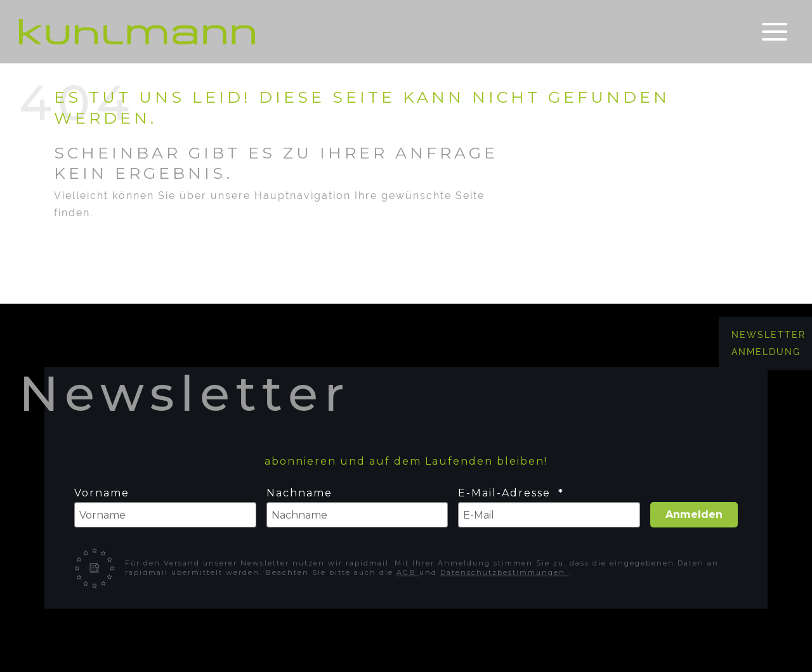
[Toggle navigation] (775, 32)
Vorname (102, 493)
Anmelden (694, 514)
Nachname (299, 493)
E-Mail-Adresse (506, 493)
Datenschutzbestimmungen (504, 572)
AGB (408, 572)
